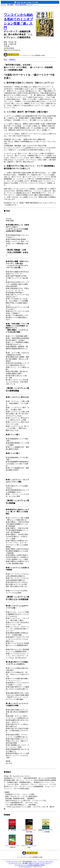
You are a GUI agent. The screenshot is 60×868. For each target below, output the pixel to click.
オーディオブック (46, 863)
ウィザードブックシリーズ (14, 862)
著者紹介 (12, 60)
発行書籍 (10, 5)
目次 (5, 60)
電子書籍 (25, 863)
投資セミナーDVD (34, 863)
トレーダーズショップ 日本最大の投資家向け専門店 (30, 865)
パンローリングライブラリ (45, 862)
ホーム (3, 5)
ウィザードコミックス (15, 863)
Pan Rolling (27, 867)
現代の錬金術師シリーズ (24, 5)
